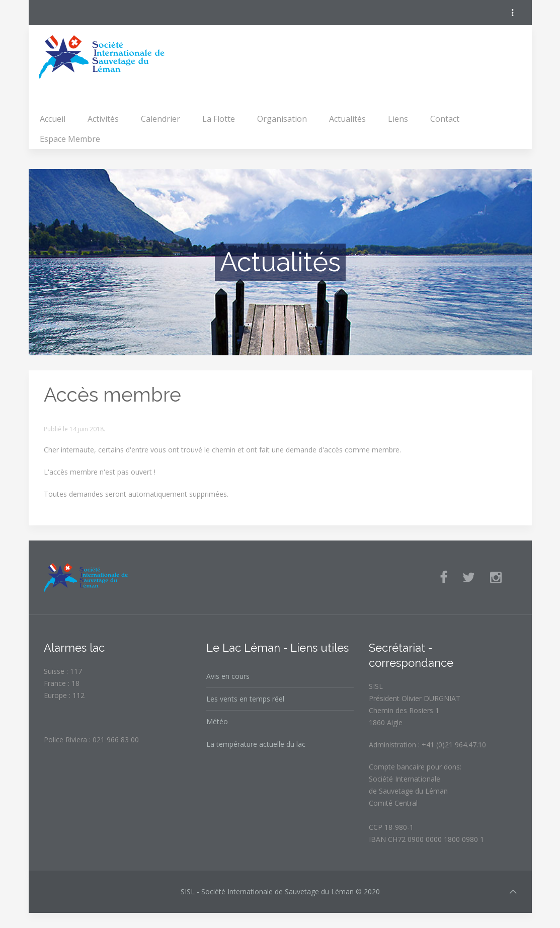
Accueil (53, 119)
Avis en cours (228, 676)
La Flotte (219, 119)
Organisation (282, 119)
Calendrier (161, 119)
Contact (445, 119)
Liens (398, 119)
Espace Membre (70, 139)
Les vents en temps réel (245, 699)
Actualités (347, 119)
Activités (103, 119)
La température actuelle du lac (256, 744)
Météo (217, 721)
